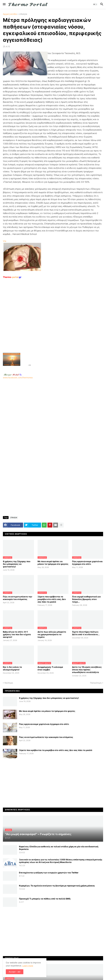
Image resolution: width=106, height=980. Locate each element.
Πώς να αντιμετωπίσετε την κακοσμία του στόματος (18, 598)
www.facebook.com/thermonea (53, 414)
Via (4, 241)
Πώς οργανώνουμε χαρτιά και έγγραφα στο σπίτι (87, 563)
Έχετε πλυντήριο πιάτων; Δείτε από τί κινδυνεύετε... (86, 633)
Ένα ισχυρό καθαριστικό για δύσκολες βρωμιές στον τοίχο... (86, 599)
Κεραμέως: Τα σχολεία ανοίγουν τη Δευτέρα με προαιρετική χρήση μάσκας (57, 886)
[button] (4, 4)
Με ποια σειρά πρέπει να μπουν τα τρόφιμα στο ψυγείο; (53, 563)
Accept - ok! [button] (15, 972)
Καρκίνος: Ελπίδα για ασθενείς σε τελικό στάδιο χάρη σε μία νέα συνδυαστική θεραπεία (59, 848)
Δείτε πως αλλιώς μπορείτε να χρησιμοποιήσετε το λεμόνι (52, 634)
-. (13, 375)
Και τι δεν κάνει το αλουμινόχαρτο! (12, 668)
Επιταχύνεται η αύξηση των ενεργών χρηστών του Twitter (49, 873)
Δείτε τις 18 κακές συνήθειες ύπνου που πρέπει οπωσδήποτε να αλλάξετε (87, 670)
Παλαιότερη (96, 683)
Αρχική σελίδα (10, 14)
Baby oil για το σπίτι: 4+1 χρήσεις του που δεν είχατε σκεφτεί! (17, 634)
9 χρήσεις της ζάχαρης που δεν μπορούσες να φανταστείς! (17, 564)
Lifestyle (23, 14)
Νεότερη (9, 683)
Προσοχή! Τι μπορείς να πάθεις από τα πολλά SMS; (45, 899)
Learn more (28, 966)
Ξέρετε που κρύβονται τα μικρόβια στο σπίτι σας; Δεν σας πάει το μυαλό (52, 599)
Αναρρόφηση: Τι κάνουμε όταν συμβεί (50, 668)
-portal (12, 277)
